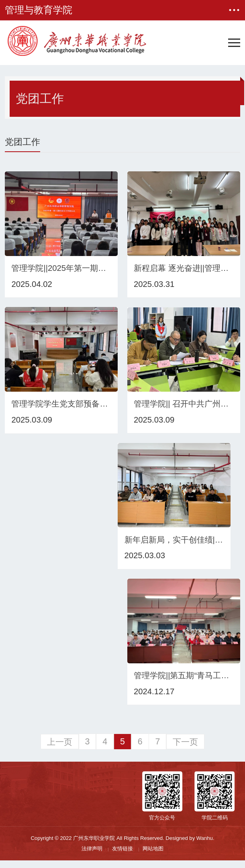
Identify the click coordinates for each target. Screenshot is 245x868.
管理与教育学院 (39, 10)
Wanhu (205, 846)
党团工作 (40, 99)
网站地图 (153, 856)
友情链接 (122, 856)
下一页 (185, 749)
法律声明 (92, 856)
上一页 (60, 749)
